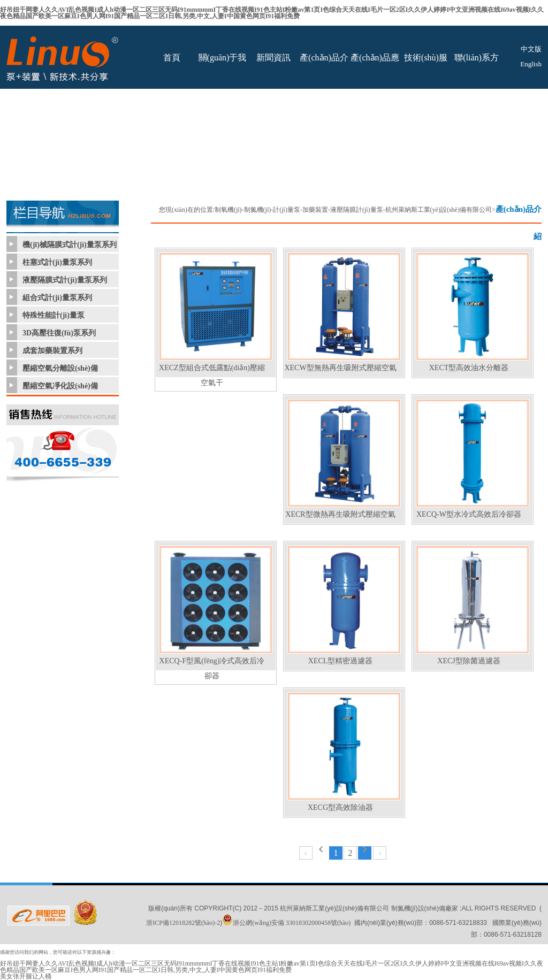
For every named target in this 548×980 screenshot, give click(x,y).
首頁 (172, 58)
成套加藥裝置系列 (52, 351)
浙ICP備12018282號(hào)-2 (183, 923)
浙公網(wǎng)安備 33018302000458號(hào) (286, 923)
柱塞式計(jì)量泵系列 (57, 262)
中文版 (531, 49)
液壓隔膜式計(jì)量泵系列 (65, 280)
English (531, 64)
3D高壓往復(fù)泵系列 (59, 333)
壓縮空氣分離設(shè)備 (60, 368)
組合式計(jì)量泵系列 (57, 298)
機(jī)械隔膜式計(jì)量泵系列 (70, 245)
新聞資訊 (273, 58)
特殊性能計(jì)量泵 (54, 315)
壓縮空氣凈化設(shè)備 (60, 386)
